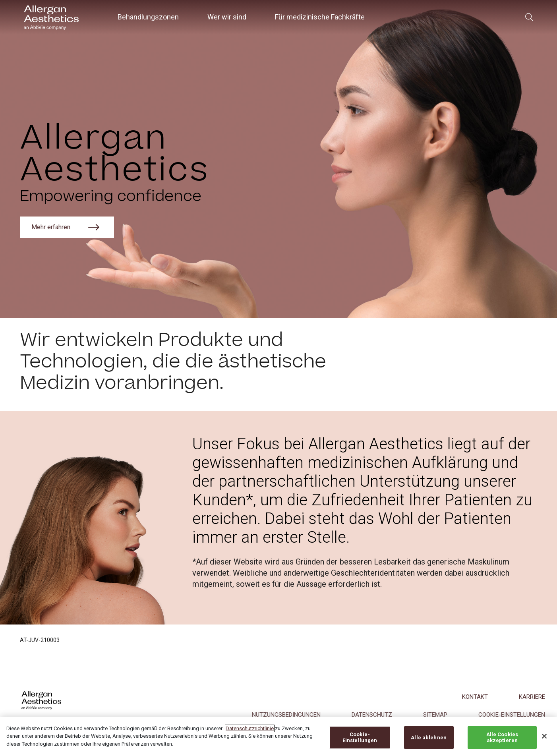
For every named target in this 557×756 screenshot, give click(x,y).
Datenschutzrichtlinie (250, 734)
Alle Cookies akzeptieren (502, 743)
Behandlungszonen (148, 17)
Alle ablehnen (429, 743)
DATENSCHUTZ (372, 715)
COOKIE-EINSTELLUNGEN (512, 715)
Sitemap (435, 715)
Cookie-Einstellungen (360, 743)
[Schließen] (544, 742)
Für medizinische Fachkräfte (320, 17)
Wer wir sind (227, 17)
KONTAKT (475, 697)
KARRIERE (532, 697)
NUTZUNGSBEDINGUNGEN (286, 715)
